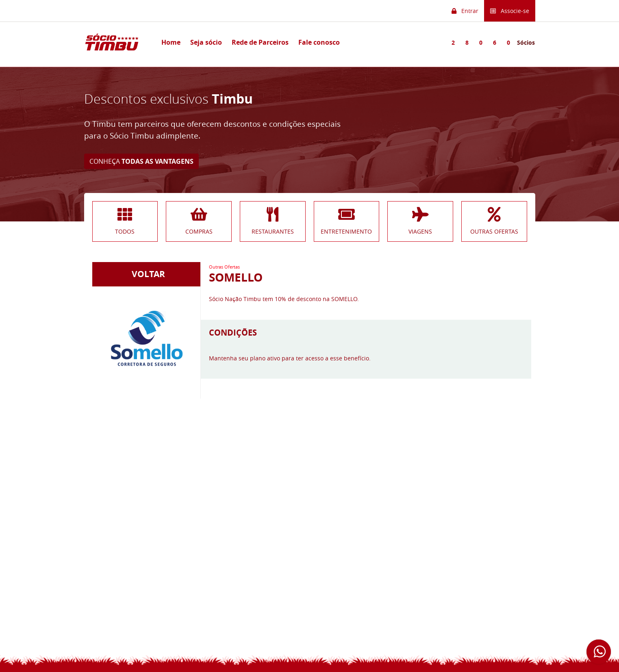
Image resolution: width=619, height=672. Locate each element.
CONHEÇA (141, 161)
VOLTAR (146, 274)
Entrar (465, 11)
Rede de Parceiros (260, 42)
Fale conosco (319, 42)
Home (171, 42)
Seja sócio (206, 42)
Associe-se (510, 11)
